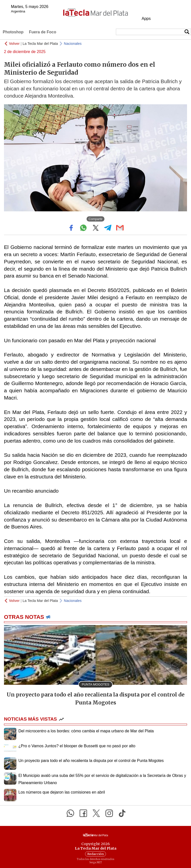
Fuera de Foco (43, 32)
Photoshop (13, 32)
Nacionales (73, 44)
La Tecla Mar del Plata (40, 44)
